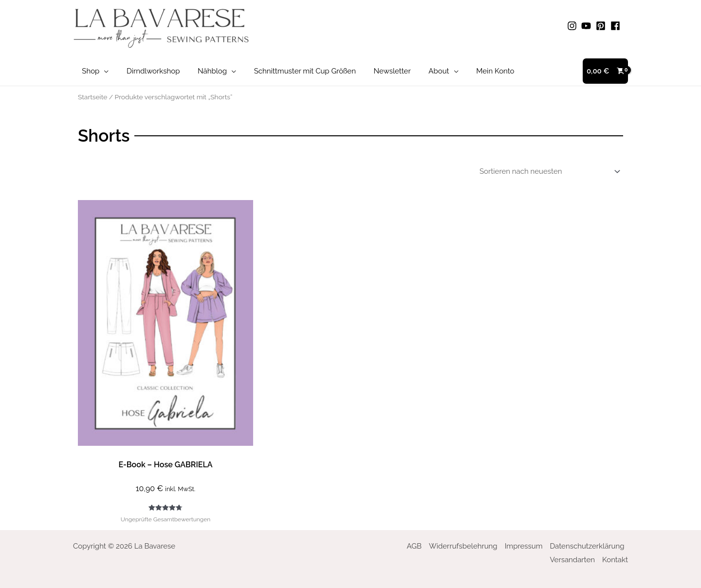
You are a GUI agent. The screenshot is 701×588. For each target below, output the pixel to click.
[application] (102, 71)
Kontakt (615, 560)
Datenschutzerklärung (587, 546)
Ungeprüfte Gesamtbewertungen (166, 519)
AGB (414, 546)
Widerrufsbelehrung (463, 546)
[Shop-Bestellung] (548, 171)
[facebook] (617, 26)
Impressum (524, 546)
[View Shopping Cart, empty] (605, 71)
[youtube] (588, 26)
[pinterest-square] (602, 26)
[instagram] (573, 26)
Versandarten (572, 560)
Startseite (92, 97)
